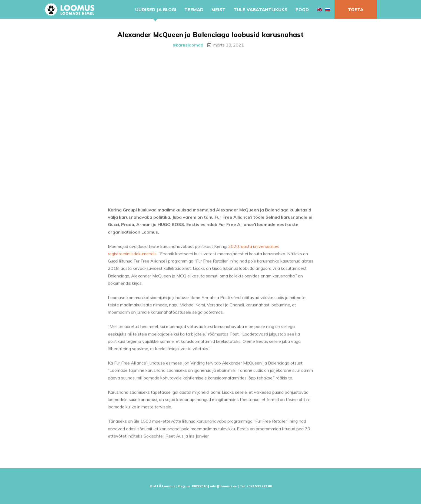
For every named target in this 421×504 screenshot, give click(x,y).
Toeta (356, 9)
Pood (302, 9)
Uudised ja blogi (156, 9)
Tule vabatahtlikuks (261, 9)
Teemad (194, 9)
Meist (218, 9)
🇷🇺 (328, 9)
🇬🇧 (320, 9)
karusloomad (190, 45)
